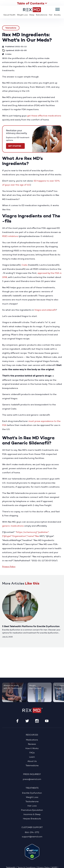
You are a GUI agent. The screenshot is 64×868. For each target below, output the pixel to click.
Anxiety (57, 15)
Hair (51, 15)
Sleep (32, 15)
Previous (51, 584)
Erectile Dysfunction (32, 793)
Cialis (25, 265)
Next (59, 584)
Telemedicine (11, 28)
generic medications (13, 526)
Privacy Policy (9, 567)
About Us (32, 761)
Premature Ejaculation (32, 810)
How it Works (32, 749)
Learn (32, 757)
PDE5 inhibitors (10, 236)
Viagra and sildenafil (45, 310)
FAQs (32, 753)
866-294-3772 (32, 833)
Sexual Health (9, 15)
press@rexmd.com (32, 779)
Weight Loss (22, 15)
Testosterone (42, 15)
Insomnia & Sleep (32, 815)
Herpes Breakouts (32, 819)
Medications (32, 740)
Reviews (32, 744)
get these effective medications (44, 116)
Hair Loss (32, 806)
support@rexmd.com (32, 837)
